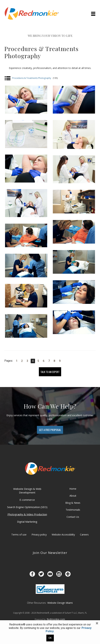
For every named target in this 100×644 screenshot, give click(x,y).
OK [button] (50, 638)
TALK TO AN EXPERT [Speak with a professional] (50, 372)
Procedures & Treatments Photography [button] (31, 78)
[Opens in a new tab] (32, 574)
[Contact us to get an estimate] (50, 430)
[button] (97, 623)
